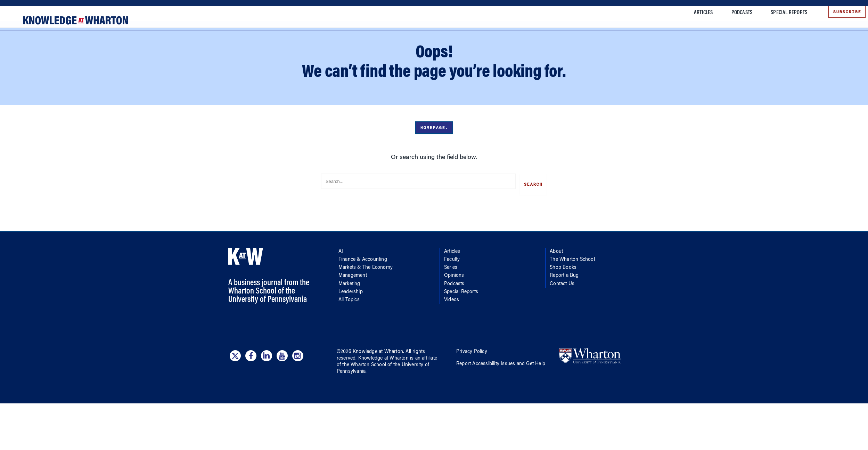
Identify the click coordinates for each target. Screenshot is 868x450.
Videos (452, 339)
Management (353, 315)
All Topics (349, 339)
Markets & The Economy (155, 48)
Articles (695, 13)
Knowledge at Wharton (378, 391)
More (624, 40)
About (556, 291)
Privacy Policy (472, 391)
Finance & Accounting (98, 48)
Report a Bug (564, 315)
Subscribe (838, 12)
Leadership (351, 331)
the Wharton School (364, 404)
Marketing (349, 323)
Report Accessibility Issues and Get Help (501, 403)
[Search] (766, 48)
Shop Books (563, 307)
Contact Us (562, 323)
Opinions (454, 315)
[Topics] (29, 48)
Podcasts (733, 13)
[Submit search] (850, 46)
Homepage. (434, 170)
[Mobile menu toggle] (13, 40)
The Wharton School (572, 299)
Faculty (452, 299)
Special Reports (780, 13)
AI (62, 48)
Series (451, 307)
